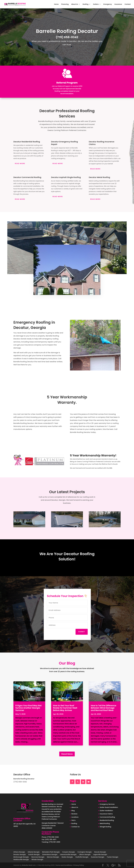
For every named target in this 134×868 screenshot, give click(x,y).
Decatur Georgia (20, 854)
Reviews (74, 814)
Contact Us (75, 827)
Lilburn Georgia (85, 854)
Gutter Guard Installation (109, 807)
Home (56, 4)
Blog (73, 811)
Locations (75, 817)
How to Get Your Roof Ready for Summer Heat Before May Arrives (65, 708)
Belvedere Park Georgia (51, 852)
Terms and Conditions (64, 865)
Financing (65, 4)
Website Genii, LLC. (29, 865)
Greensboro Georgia (50, 854)
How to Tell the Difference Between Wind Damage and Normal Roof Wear (103, 708)
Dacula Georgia (100, 852)
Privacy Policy (79, 865)
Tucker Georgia (113, 857)
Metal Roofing (105, 823)
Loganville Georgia (100, 854)
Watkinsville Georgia (21, 860)
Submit (84, 632)
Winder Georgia (37, 860)
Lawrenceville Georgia (68, 854)
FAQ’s (73, 820)
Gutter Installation (106, 811)
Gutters (96, 4)
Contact (128, 4)
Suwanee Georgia (98, 857)
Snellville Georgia (82, 857)
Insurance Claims (106, 814)
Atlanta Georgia (34, 852)
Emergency (108, 4)
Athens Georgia (19, 852)
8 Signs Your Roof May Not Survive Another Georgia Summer (28, 708)
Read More (67, 754)
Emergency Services (107, 804)
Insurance (118, 4)
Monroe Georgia (53, 857)
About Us (75, 4)
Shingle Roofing (105, 827)
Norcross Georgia (38, 857)
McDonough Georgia (21, 857)
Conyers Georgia (69, 852)
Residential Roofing (107, 820)
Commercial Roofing (107, 817)
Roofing (86, 4)
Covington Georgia (85, 852)
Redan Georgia (67, 857)
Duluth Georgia (34, 854)
